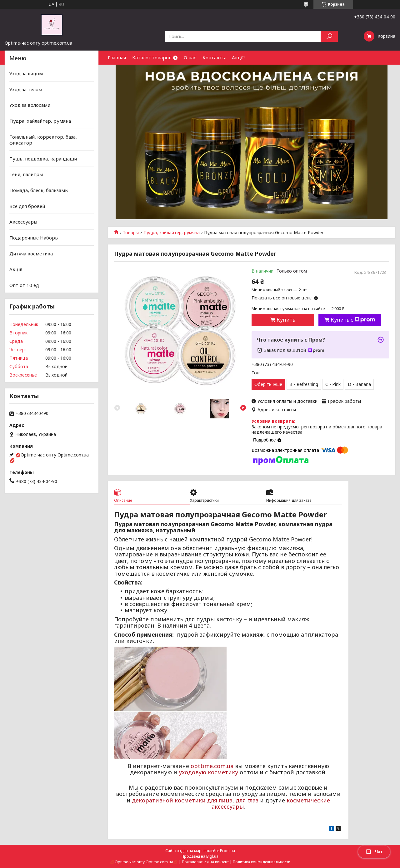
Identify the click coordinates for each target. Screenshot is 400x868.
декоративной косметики (169, 800)
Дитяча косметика (31, 253)
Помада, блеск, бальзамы (39, 190)
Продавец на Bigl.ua (200, 856)
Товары (131, 233)
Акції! (238, 57)
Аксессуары (23, 222)
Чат (374, 852)
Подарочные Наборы (34, 238)
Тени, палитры (26, 174)
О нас (190, 57)
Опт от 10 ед (24, 285)
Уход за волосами (30, 105)
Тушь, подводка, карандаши (43, 159)
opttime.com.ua (212, 766)
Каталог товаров (152, 57)
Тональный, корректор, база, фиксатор (43, 140)
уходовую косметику (208, 772)
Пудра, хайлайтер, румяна (172, 233)
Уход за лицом (26, 73)
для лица (220, 800)
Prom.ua (227, 851)
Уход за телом (26, 89)
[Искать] (329, 36)
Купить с (353, 320)
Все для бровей (27, 206)
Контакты (214, 57)
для (241, 800)
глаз (253, 800)
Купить (286, 320)
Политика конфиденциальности (262, 862)
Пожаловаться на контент (205, 862)
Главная (117, 57)
